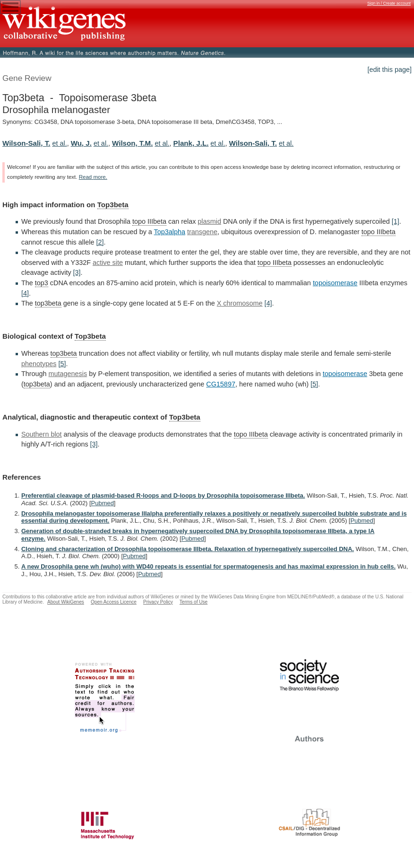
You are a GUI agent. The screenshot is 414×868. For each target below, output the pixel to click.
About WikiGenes (66, 602)
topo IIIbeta (149, 221)
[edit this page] (389, 70)
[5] (62, 364)
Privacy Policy (158, 602)
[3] (77, 272)
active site (108, 263)
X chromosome (240, 303)
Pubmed (103, 503)
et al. (59, 143)
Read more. (93, 177)
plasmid (209, 221)
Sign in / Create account (389, 3)
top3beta (48, 303)
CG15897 (221, 384)
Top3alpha (170, 232)
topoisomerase (335, 283)
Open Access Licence (114, 602)
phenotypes (39, 364)
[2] (100, 242)
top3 (42, 283)
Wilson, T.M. (132, 143)
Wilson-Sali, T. (26, 143)
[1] (396, 221)
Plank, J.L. (191, 143)
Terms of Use (194, 602)
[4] (25, 293)
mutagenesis (68, 374)
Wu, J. (81, 143)
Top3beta (113, 205)
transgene (202, 232)
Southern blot (42, 434)
